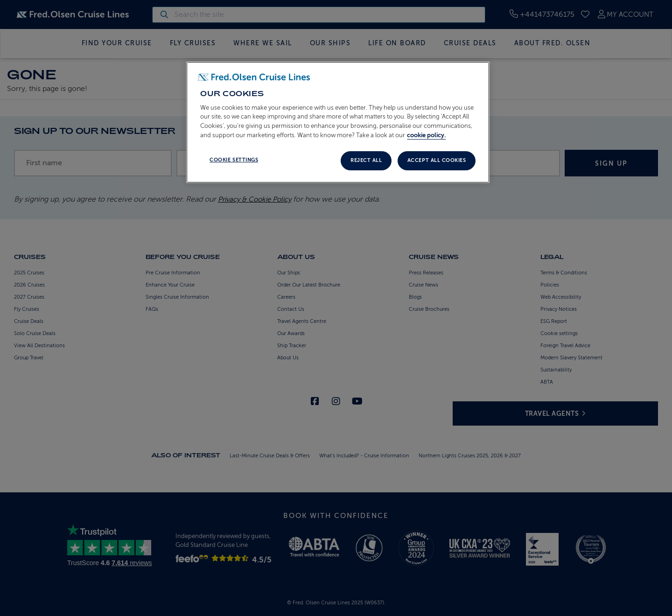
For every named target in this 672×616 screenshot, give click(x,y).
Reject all (366, 160)
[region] (338, 122)
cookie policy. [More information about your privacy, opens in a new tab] (426, 135)
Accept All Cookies (437, 160)
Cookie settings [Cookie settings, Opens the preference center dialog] (234, 160)
